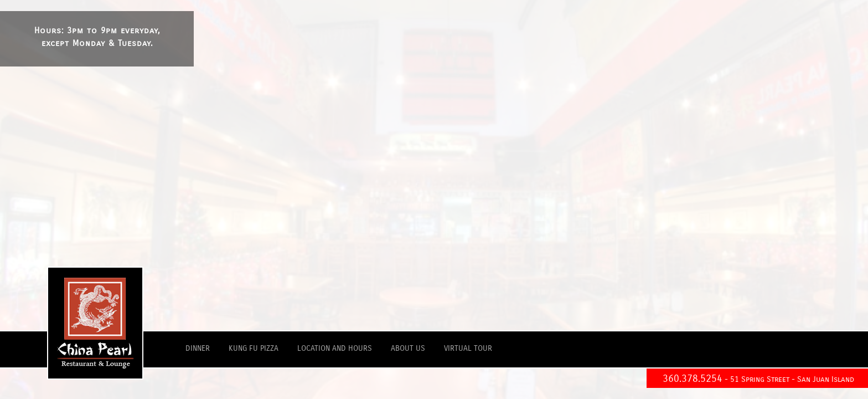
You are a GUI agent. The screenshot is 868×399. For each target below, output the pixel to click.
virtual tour (468, 348)
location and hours (335, 348)
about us (408, 348)
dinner (198, 348)
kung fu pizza (254, 348)
